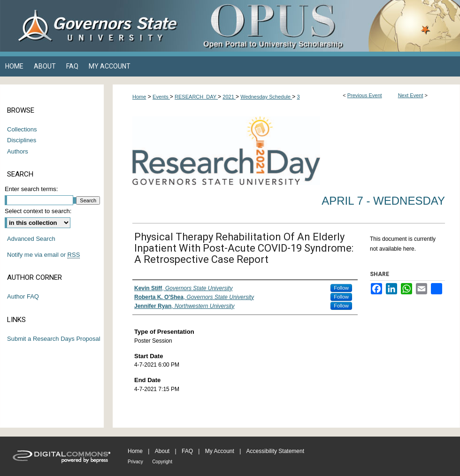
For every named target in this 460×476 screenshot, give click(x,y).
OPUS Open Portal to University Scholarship (324, 26)
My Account (220, 451)
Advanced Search (31, 239)
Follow (341, 288)
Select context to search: (38, 211)
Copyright (162, 462)
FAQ (187, 451)
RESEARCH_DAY (196, 97)
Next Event (411, 95)
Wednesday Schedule (266, 97)
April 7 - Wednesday (383, 201)
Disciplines (22, 140)
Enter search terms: (31, 189)
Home (139, 97)
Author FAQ (23, 296)
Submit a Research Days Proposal (54, 339)
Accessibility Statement (275, 451)
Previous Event (365, 95)
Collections (22, 129)
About (162, 451)
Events (161, 97)
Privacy (135, 462)
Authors (18, 151)
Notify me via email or (43, 255)
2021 (229, 97)
